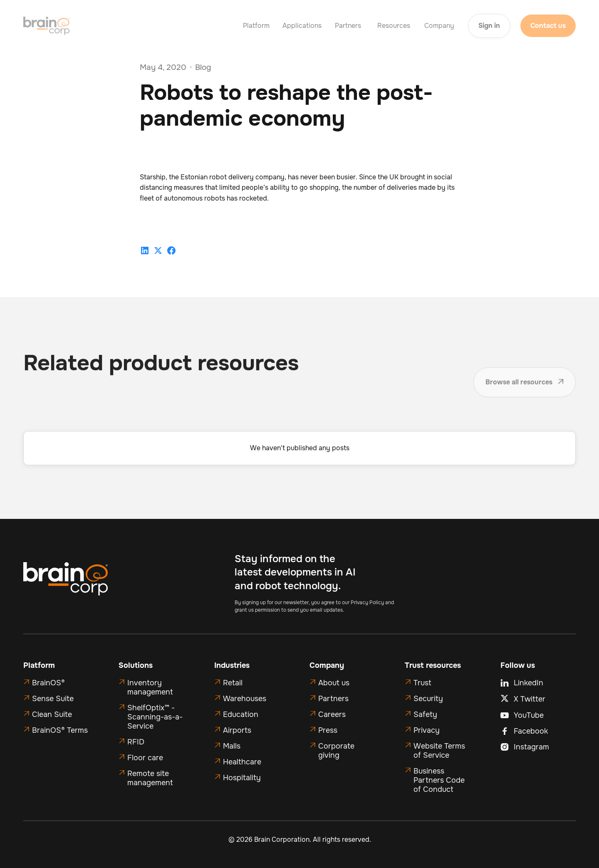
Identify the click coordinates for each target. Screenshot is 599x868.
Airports (237, 730)
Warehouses (245, 699)
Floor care (145, 758)
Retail (233, 683)
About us (334, 683)
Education (241, 714)
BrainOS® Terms (60, 730)
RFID (136, 742)
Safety (425, 714)
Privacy (427, 730)
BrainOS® (48, 683)
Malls (232, 746)
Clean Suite (52, 714)
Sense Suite (53, 699)
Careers (332, 714)
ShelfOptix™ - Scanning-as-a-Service (155, 717)
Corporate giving (336, 751)
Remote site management (150, 778)
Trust (422, 683)
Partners (333, 699)
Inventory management (150, 687)
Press (328, 730)
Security (428, 699)
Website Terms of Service (439, 751)
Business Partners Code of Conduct (439, 780)
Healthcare (242, 762)
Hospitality (242, 778)
